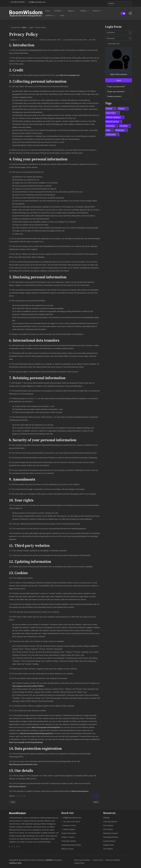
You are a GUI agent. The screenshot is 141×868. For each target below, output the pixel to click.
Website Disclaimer (113, 860)
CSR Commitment (110, 822)
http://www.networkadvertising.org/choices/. (37, 733)
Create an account (114, 96)
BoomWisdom (26, 12)
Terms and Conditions (82, 860)
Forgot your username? (116, 92)
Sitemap (106, 818)
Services (111, 109)
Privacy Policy (98, 860)
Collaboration (112, 135)
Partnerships (121, 130)
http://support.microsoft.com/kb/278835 (28, 686)
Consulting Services (111, 837)
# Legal (95, 796)
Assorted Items (109, 841)
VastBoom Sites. (15, 863)
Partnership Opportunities (71, 845)
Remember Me (114, 44)
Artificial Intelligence (115, 117)
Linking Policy (79, 863)
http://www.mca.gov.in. (18, 786)
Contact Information (69, 833)
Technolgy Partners (69, 841)
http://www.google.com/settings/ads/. (46, 727)
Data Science (113, 113)
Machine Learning (114, 122)
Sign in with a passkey (119, 62)
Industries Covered (110, 833)
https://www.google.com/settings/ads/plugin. (26, 742)
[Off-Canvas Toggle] (130, 13)
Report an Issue (67, 849)
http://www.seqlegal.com (70, 75)
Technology (112, 126)
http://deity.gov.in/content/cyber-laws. (23, 764)
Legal (19, 40)
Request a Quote (68, 837)
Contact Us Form (69, 826)
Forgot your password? (116, 87)
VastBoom (50, 860)
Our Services (108, 829)
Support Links (109, 845)
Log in (119, 80)
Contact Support (68, 829)
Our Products (108, 826)
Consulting (125, 126)
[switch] (123, 13)
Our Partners (108, 849)
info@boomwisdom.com (37, 2)
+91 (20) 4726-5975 (18, 2)
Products (123, 109)
